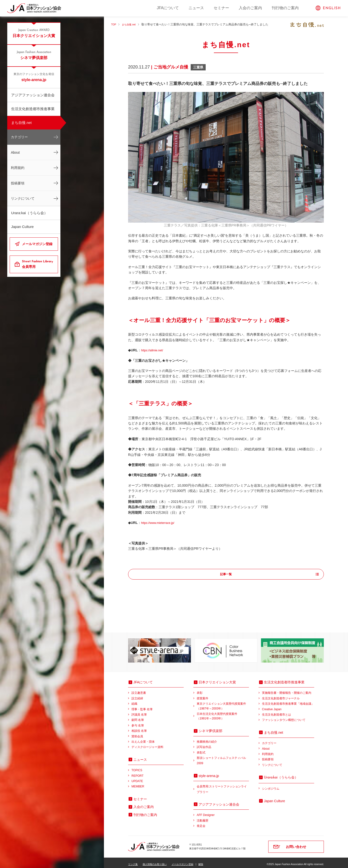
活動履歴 (203, 817)
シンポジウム (271, 785)
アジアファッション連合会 (33, 95)
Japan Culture (22, 227)
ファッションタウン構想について (284, 717)
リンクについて (23, 198)
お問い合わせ (296, 844)
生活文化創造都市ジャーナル (281, 695)
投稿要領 (18, 183)
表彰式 (201, 749)
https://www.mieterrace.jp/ (160, 523)
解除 (201, 861)
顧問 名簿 (138, 717)
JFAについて (168, 8)
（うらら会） (281, 774)
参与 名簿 (138, 722)
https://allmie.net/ (154, 350)
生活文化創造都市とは (276, 711)
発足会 (201, 823)
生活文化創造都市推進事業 (33, 109)
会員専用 (38, 264)
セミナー (221, 8)
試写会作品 (204, 744)
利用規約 (18, 168)
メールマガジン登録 (37, 244)
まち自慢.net (21, 123)
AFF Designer (206, 812)
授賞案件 (203, 695)
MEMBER (138, 783)
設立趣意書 (139, 690)
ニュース (196, 8)
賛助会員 (137, 733)
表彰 (200, 690)
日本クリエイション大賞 (34, 33)
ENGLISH (332, 8)
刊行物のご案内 (285, 8)
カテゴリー (19, 137)
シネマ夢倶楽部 (34, 55)
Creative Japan (272, 706)
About (15, 152)
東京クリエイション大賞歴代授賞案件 (223, 703)
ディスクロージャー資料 (147, 744)
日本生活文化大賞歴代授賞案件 (223, 713)
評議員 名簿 (139, 711)
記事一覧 (226, 574)
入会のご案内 (250, 8)
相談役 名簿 (139, 728)
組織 (134, 701)
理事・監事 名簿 (142, 706)
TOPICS (137, 767)
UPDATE (137, 778)
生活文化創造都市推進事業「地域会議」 (288, 701)
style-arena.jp (34, 77)
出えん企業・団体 (143, 739)
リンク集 (133, 861)
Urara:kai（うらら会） (29, 213)
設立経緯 (137, 695)
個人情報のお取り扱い (155, 861)
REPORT (138, 773)
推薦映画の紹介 (207, 739)
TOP (114, 24)
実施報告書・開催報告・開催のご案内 (287, 690)
